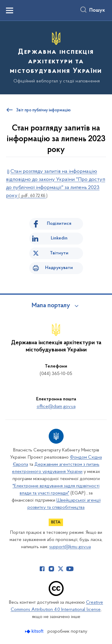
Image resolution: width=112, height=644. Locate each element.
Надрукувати (59, 268)
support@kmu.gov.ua (70, 547)
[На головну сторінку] (56, 57)
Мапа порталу (51, 306)
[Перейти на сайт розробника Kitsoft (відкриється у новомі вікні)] (35, 631)
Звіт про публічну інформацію (43, 110)
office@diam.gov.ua (56, 407)
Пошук (97, 10)
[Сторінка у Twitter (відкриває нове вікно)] (61, 569)
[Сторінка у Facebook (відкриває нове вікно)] (42, 569)
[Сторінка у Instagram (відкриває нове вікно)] (51, 569)
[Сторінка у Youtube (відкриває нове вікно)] (70, 569)
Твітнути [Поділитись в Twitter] (59, 253)
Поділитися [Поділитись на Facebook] (59, 224)
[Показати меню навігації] (10, 10)
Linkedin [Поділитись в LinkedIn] (59, 238)
